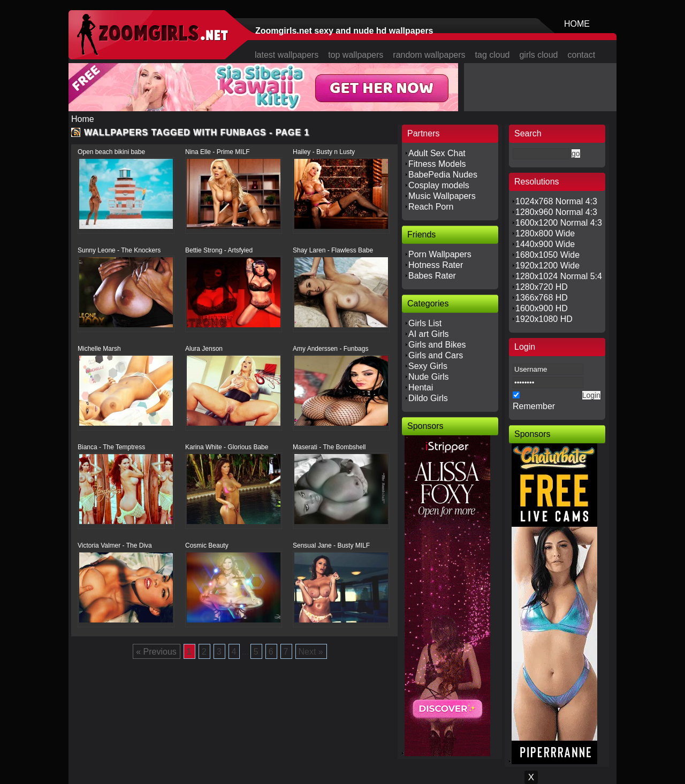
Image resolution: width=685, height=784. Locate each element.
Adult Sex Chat (437, 153)
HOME (577, 24)
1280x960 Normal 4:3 (556, 212)
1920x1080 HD (544, 319)
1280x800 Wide (545, 233)
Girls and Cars (436, 355)
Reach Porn (431, 207)
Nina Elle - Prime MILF (218, 152)
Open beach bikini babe (111, 152)
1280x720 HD (542, 287)
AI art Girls (429, 334)
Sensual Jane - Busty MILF (331, 545)
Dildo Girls (428, 398)
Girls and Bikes (437, 345)
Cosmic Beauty (207, 545)
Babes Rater (432, 276)
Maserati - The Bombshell (329, 447)
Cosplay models (439, 185)
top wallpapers (356, 55)
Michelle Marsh (99, 349)
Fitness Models (437, 164)
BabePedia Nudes (443, 175)
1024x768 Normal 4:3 (556, 201)
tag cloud (493, 55)
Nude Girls (429, 377)
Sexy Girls (428, 366)
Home (83, 119)
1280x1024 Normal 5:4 (559, 276)
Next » (311, 652)
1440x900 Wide (545, 244)
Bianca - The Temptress (111, 447)
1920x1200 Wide (547, 266)
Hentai (421, 387)
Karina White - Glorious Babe (227, 447)
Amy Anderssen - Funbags (330, 349)
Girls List (425, 323)
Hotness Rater (436, 265)
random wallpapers (429, 55)
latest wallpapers (287, 55)
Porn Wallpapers (440, 254)
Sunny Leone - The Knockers (119, 250)
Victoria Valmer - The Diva (115, 545)
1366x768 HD (542, 298)
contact (582, 55)
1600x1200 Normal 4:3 (559, 223)
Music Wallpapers (442, 196)
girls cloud (538, 55)
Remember (534, 406)
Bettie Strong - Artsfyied (219, 250)
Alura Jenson (204, 349)
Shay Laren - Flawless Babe (333, 250)
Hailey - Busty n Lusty (324, 152)
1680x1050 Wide (547, 255)
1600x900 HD (542, 308)
